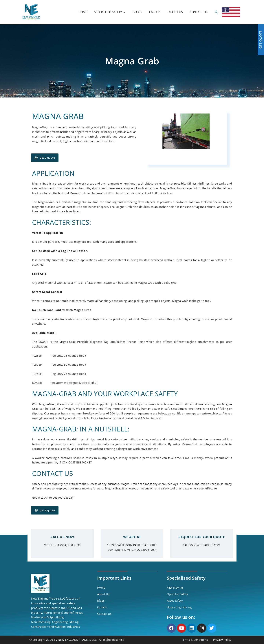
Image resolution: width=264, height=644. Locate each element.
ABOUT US (177, 12)
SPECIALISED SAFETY (115, 12)
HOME (89, 12)
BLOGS (142, 12)
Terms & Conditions (195, 640)
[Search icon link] (217, 12)
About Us (103, 594)
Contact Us (104, 614)
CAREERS (158, 12)
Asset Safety (175, 600)
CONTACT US (199, 12)
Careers (102, 607)
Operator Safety (177, 594)
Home (101, 587)
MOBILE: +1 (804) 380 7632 (62, 545)
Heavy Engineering (179, 607)
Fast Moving (175, 587)
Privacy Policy (222, 640)
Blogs (101, 600)
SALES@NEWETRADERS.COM (202, 545)
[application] (129, 12)
